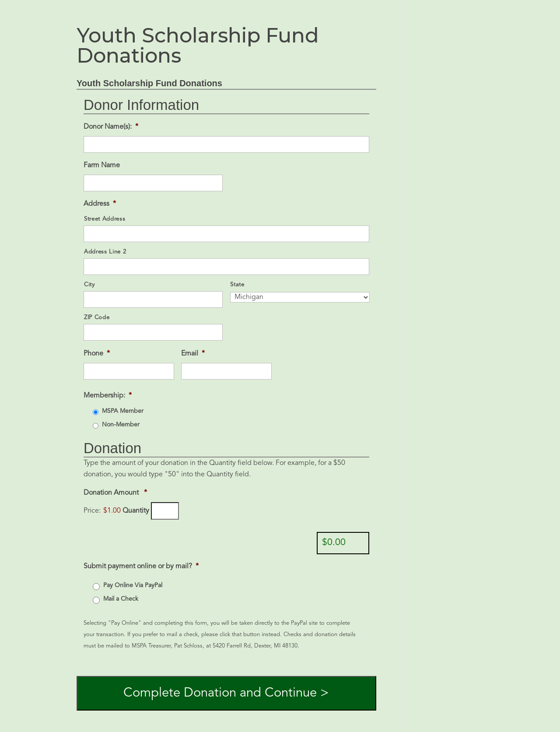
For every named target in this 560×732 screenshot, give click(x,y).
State (237, 285)
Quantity (136, 511)
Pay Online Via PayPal (133, 585)
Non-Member (121, 425)
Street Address (105, 219)
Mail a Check (121, 599)
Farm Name (102, 165)
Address (100, 204)
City (89, 285)
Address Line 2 (105, 252)
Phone (97, 354)
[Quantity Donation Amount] (165, 511)
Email (193, 354)
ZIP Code (97, 318)
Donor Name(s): (111, 127)
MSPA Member (123, 411)
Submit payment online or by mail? (141, 567)
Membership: (108, 396)
